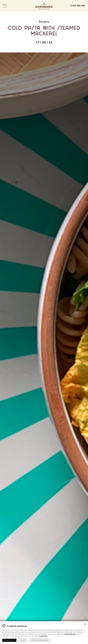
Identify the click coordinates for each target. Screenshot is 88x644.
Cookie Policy (44, 636)
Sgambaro (44, 6)
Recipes (44, 21)
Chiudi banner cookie (85, 624)
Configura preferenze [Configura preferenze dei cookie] (39, 640)
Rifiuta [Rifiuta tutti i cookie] (23, 640)
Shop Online (78, 5)
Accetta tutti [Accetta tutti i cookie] (9, 640)
